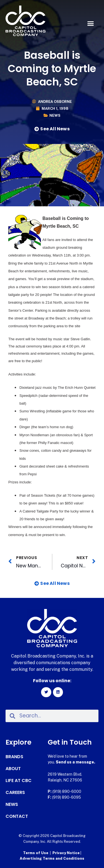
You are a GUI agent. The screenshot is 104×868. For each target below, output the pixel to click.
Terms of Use (36, 853)
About (13, 769)
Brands (14, 757)
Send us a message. (75, 762)
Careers (15, 793)
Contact (17, 816)
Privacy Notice (66, 853)
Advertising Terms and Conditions (52, 858)
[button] (91, 24)
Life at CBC (19, 781)
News (55, 116)
